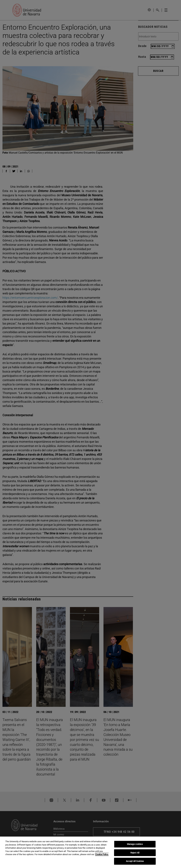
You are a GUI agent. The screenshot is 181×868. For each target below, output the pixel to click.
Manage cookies (135, 844)
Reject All (135, 853)
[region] (90, 852)
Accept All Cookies (135, 861)
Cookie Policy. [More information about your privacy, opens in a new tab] (102, 854)
